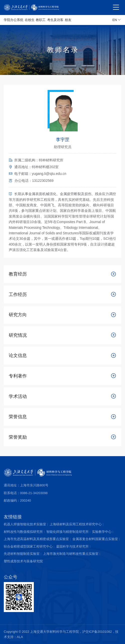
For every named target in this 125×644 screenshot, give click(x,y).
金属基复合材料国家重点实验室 (95, 539)
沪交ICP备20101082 (97, 632)
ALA (20, 637)
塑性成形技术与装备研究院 (23, 561)
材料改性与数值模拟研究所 (23, 532)
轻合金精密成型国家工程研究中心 (28, 546)
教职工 (41, 20)
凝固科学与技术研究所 (72, 546)
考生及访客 (55, 20)
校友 (68, 20)
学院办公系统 (14, 20)
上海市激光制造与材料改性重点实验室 (71, 554)
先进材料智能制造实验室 (22, 554)
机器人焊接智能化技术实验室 (25, 524)
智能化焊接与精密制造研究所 (68, 532)
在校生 (30, 20)
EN (117, 20)
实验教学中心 (102, 532)
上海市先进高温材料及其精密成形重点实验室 (36, 539)
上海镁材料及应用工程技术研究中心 (76, 524)
